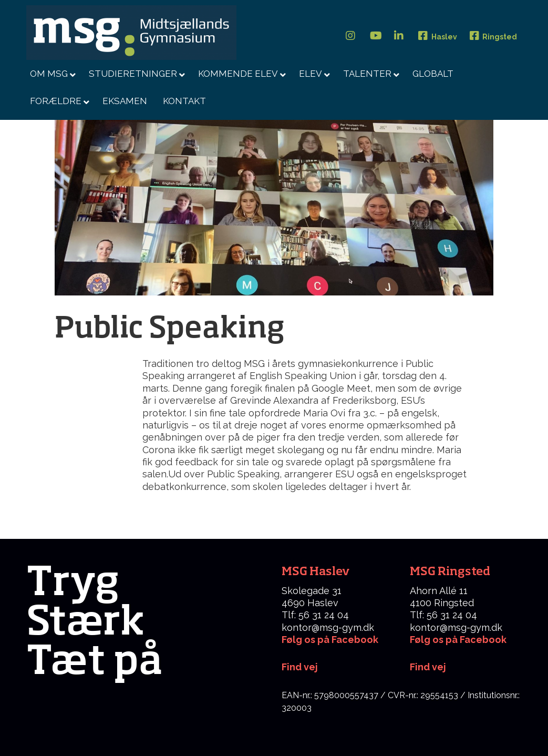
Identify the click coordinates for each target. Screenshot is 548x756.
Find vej (428, 667)
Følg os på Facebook (330, 640)
